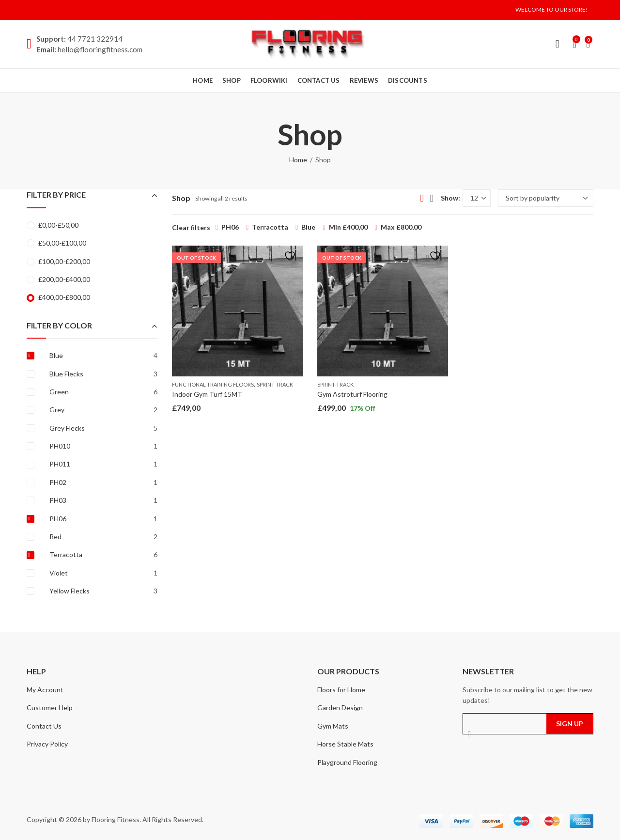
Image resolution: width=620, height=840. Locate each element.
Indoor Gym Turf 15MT (207, 394)
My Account (45, 690)
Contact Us (44, 726)
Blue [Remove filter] (308, 227)
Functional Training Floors (213, 384)
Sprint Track (275, 384)
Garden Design (340, 708)
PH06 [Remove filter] (230, 227)
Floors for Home (341, 690)
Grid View (422, 198)
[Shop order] (546, 198)
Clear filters (191, 227)
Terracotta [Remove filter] (270, 227)
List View (432, 198)
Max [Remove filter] (401, 227)
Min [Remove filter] (348, 227)
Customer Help (50, 708)
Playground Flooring (347, 762)
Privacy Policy (47, 744)
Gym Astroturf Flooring (352, 394)
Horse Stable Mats (345, 744)
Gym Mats (333, 726)
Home (298, 160)
